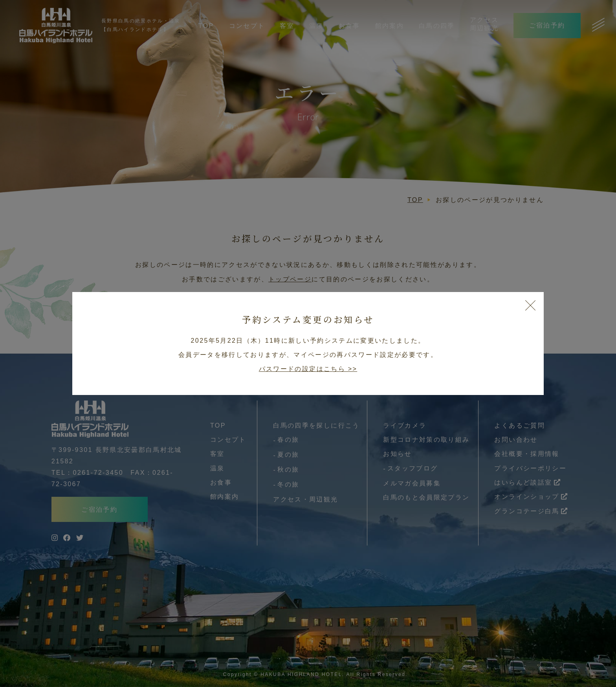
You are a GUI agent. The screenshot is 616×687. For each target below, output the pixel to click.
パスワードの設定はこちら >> (308, 369)
